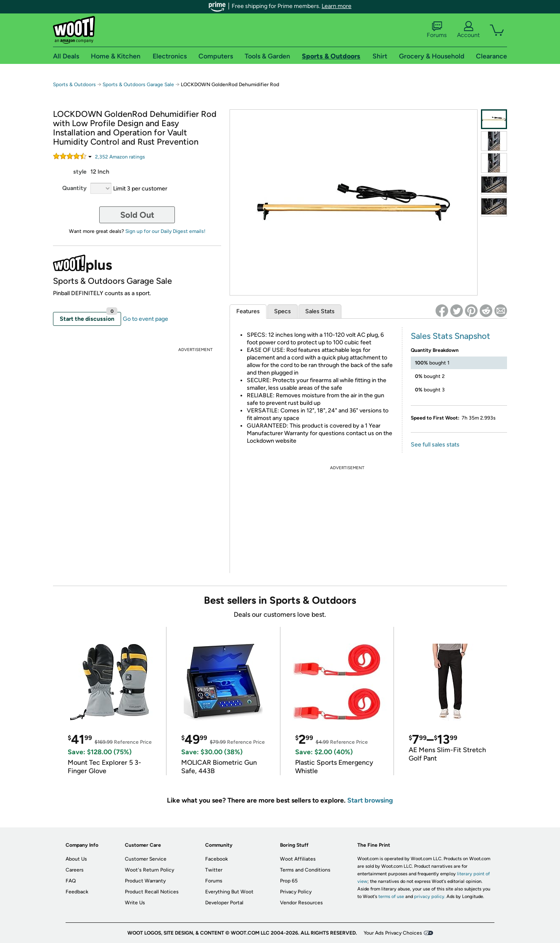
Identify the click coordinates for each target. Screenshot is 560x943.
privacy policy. (430, 897)
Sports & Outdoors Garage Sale (138, 85)
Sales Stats (320, 311)
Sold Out (137, 215)
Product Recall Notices (152, 892)
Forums (437, 30)
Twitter (214, 870)
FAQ (71, 881)
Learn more (337, 6)
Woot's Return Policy (149, 870)
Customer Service (146, 859)
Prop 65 (289, 881)
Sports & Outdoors (74, 85)
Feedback (77, 892)
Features (248, 311)
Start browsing (370, 800)
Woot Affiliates (298, 859)
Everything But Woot (229, 892)
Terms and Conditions (305, 870)
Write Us (135, 903)
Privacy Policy (296, 892)
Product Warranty (145, 881)
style (80, 172)
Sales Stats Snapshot (450, 336)
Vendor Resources (301, 903)
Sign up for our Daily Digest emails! (165, 231)
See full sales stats (435, 445)
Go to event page (145, 319)
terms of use (391, 897)
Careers (75, 870)
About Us (76, 859)
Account (468, 30)
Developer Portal (224, 903)
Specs (283, 311)
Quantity (74, 188)
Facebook (217, 859)
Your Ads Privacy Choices (393, 933)
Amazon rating (120, 157)
